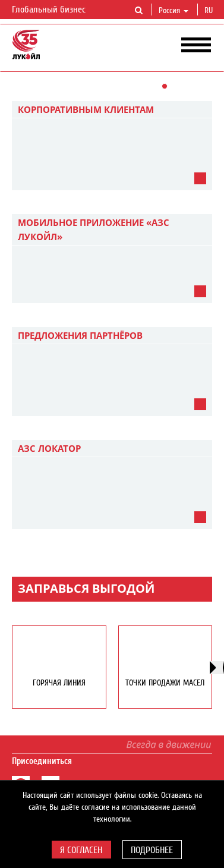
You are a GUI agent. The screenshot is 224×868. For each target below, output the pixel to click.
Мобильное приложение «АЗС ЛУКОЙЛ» (94, 229)
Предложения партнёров (80, 335)
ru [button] (210, 11)
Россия (173, 11)
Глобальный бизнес (56, 10)
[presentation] (217, 668)
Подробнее (152, 850)
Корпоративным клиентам (86, 109)
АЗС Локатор (49, 448)
